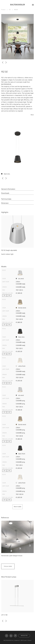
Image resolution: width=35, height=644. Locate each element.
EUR (9, 295)
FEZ (10, 10)
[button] (3, 62)
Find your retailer (8, 566)
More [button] (32, 115)
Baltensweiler (18, 5)
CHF (4, 295)
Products (3, 10)
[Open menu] (33, 5)
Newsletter (24, 636)
